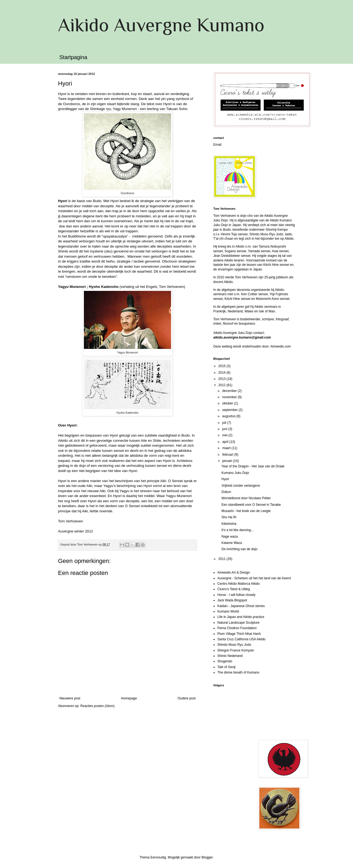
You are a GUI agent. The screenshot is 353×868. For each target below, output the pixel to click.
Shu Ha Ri (229, 517)
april (226, 442)
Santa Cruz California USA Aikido (241, 639)
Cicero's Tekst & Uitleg (234, 589)
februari (228, 455)
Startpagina (73, 57)
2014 (223, 373)
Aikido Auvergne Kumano (161, 25)
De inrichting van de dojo (239, 549)
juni (225, 429)
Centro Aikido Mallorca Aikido (238, 584)
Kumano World (228, 611)
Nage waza (230, 537)
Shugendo (225, 661)
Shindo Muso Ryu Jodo (234, 645)
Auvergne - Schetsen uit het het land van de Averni (254, 578)
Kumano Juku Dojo (235, 473)
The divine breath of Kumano (238, 672)
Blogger (207, 857)
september (230, 410)
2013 (223, 379)
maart (227, 448)
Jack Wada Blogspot (232, 600)
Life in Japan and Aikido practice (241, 617)
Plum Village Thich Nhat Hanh (239, 634)
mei (225, 435)
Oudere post (187, 698)
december (230, 391)
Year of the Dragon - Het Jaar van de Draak (253, 466)
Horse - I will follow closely (236, 595)
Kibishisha (229, 524)
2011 (223, 559)
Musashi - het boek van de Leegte (246, 511)
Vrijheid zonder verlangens (241, 486)
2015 (223, 366)
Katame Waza (232, 543)
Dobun (226, 492)
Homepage (129, 698)
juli (225, 423)
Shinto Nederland (230, 656)
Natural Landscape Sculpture (238, 623)
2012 (223, 385)
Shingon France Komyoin (236, 650)
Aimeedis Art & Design (234, 572)
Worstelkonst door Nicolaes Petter (246, 498)
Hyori (225, 479)
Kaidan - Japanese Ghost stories (241, 606)
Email (217, 145)
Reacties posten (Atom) (97, 706)
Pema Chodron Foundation (237, 628)
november (230, 397)
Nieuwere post (70, 698)
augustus (229, 416)
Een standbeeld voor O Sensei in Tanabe (251, 505)
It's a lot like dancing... (238, 530)
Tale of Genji (226, 667)
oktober (228, 403)
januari (228, 461)
